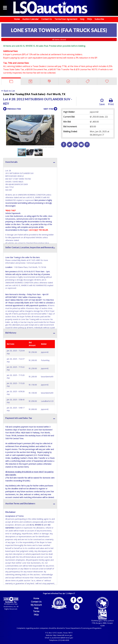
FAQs (89, 19)
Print (111, 102)
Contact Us (47, 19)
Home (17, 19)
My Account (36, 605)
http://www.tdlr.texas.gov (63, 635)
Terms (36, 611)
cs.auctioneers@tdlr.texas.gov (61, 638)
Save (102, 102)
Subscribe (99, 19)
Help (82, 19)
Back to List (8, 91)
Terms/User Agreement (66, 19)
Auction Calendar (31, 19)
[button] (55, 114)
